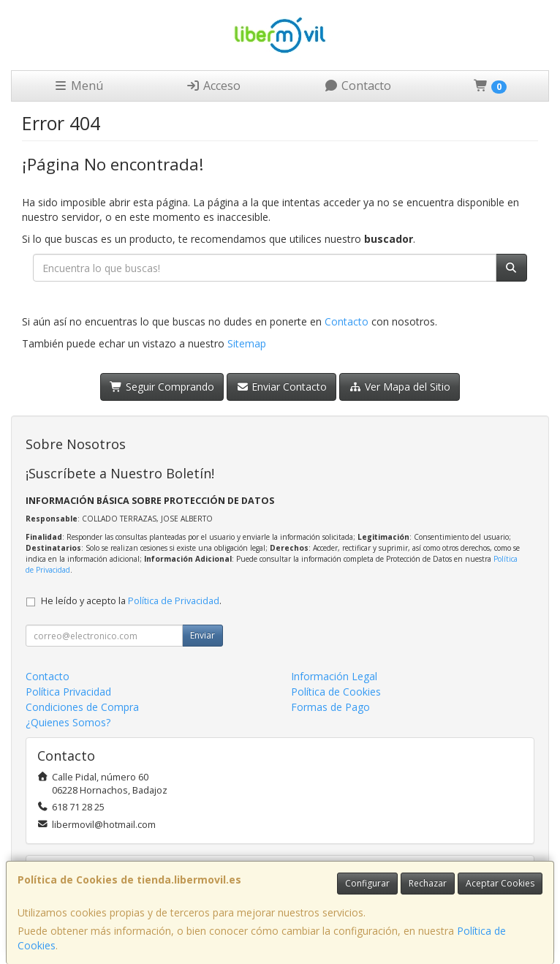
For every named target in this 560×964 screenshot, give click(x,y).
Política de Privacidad (174, 601)
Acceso (213, 86)
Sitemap (247, 343)
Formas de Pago (330, 707)
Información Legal (334, 676)
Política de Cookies (336, 692)
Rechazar (428, 883)
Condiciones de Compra (82, 707)
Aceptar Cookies (500, 883)
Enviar (203, 635)
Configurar (367, 883)
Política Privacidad (68, 692)
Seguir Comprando (162, 387)
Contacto (357, 86)
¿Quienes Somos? (68, 722)
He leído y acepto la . (131, 601)
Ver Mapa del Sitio (400, 387)
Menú (78, 86)
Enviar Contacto (282, 387)
